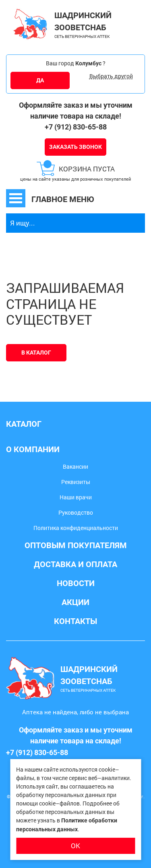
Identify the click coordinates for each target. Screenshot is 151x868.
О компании (33, 449)
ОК (75, 846)
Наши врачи (76, 497)
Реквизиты (76, 482)
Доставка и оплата (75, 564)
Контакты (75, 621)
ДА (40, 80)
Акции (75, 602)
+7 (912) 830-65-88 (76, 127)
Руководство (76, 512)
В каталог (36, 353)
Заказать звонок (75, 147)
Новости (76, 583)
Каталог (24, 424)
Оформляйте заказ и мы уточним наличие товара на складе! (76, 111)
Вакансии (75, 466)
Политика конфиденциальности (76, 528)
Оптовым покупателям (76, 545)
